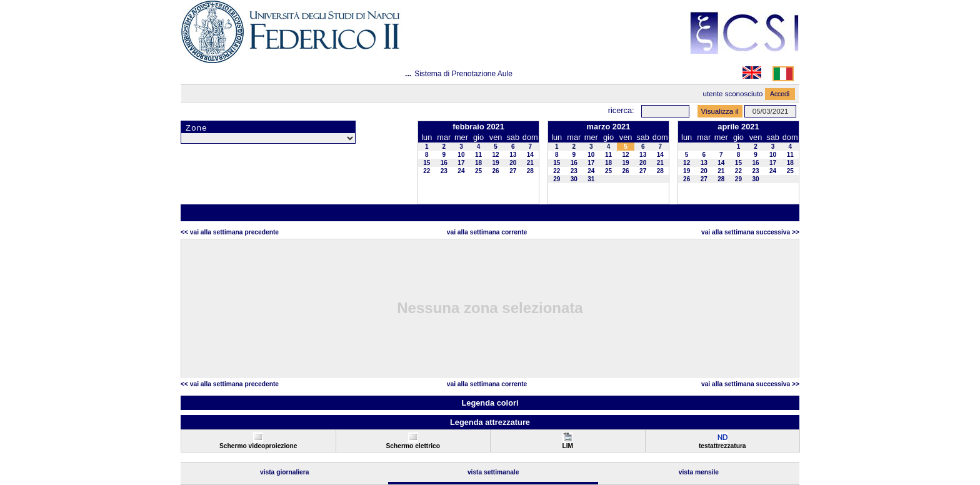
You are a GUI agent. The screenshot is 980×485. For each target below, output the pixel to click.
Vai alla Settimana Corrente (487, 232)
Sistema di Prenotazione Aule (463, 74)
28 (530, 171)
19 (496, 163)
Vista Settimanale (493, 472)
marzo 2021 (609, 127)
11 (478, 155)
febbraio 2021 (478, 127)
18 (478, 163)
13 (513, 155)
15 (427, 163)
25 (478, 171)
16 (444, 163)
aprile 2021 (738, 127)
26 (496, 171)
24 (461, 171)
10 (461, 155)
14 (530, 155)
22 (427, 171)
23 (444, 171)
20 (513, 163)
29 (557, 179)
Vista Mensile (699, 472)
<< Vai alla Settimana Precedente (230, 232)
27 (513, 171)
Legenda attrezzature (490, 422)
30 (574, 179)
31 (591, 179)
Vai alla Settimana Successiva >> (750, 232)
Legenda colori (490, 403)
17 (461, 163)
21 (530, 163)
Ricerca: (621, 110)
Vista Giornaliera (285, 472)
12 (496, 155)
